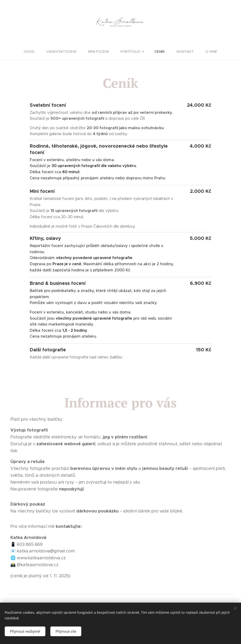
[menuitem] (35, 52)
